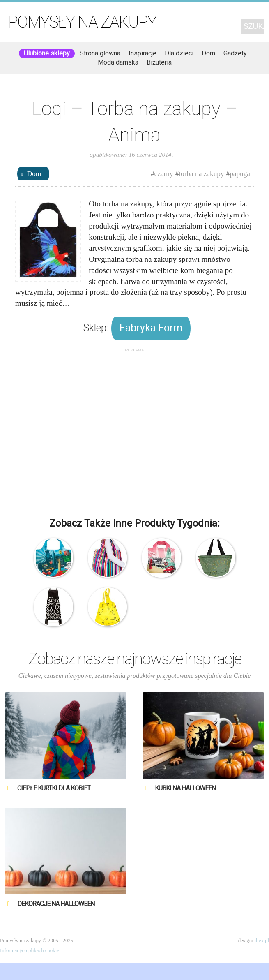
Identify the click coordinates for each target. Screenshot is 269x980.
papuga (240, 174)
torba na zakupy (201, 174)
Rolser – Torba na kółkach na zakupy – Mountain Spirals (53, 607)
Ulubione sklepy (47, 53)
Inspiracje (143, 53)
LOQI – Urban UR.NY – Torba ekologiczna (53, 558)
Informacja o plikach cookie (30, 950)
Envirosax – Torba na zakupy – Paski (108, 558)
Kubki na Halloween (185, 788)
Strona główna (100, 53)
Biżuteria (159, 62)
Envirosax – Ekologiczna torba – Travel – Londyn (161, 558)
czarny (164, 174)
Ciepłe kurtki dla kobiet (54, 788)
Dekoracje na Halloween (56, 904)
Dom (208, 53)
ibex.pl (262, 941)
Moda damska (118, 62)
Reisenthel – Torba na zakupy (216, 558)
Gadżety (235, 53)
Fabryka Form (151, 328)
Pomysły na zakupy (82, 22)
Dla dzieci (179, 53)
